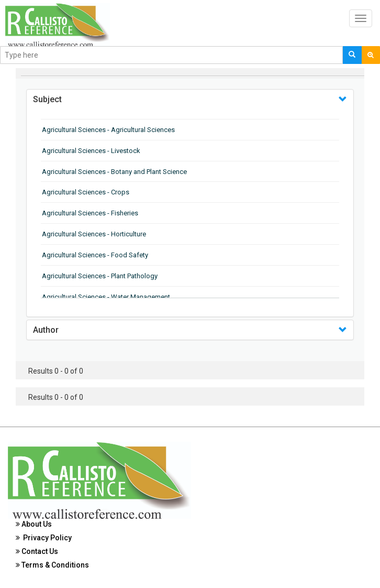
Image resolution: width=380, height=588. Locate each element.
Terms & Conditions (52, 565)
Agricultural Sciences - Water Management (106, 297)
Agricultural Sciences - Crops (86, 192)
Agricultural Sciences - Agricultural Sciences (108, 130)
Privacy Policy (44, 538)
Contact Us (37, 551)
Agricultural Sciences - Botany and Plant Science (114, 172)
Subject (47, 99)
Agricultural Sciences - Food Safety (95, 255)
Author (46, 330)
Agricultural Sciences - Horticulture (94, 234)
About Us (34, 524)
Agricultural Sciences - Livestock (91, 151)
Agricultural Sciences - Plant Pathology (100, 276)
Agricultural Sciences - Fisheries (90, 213)
